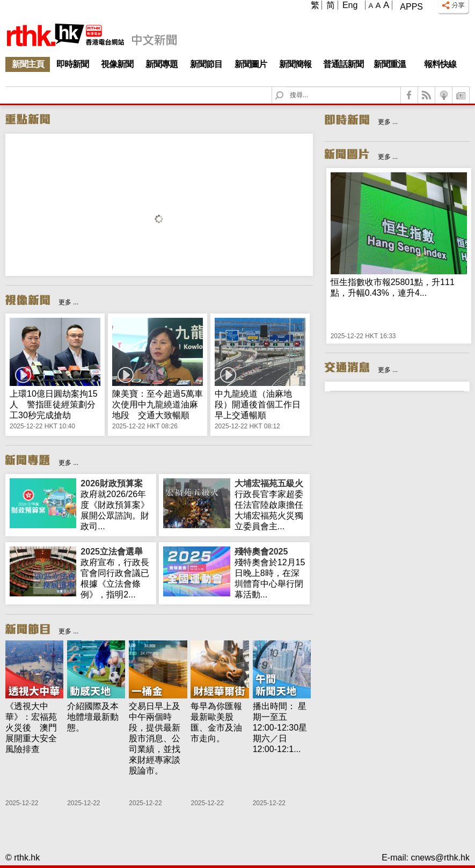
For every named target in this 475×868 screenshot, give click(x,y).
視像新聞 (117, 64)
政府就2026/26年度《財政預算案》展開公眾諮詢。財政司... (116, 505)
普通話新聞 (343, 64)
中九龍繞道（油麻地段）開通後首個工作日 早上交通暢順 (262, 404)
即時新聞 (72, 64)
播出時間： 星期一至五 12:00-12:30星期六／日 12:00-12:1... (280, 728)
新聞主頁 (28, 64)
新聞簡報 (295, 64)
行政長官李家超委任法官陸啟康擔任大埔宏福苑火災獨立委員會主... (270, 505)
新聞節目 (206, 64)
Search (286, 87)
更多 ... (68, 302)
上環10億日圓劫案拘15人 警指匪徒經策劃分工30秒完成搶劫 (54, 404)
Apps (411, 7)
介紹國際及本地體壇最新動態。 (93, 717)
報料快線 (440, 64)
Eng (350, 5)
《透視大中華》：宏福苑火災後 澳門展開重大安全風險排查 (31, 728)
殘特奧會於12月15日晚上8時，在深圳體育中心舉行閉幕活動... (270, 573)
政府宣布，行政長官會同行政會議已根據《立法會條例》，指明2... (116, 573)
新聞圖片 (251, 64)
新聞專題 (162, 64)
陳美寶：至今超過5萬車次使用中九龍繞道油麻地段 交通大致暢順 (158, 404)
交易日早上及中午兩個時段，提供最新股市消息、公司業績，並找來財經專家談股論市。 (155, 738)
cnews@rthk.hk (440, 858)
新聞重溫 (390, 64)
